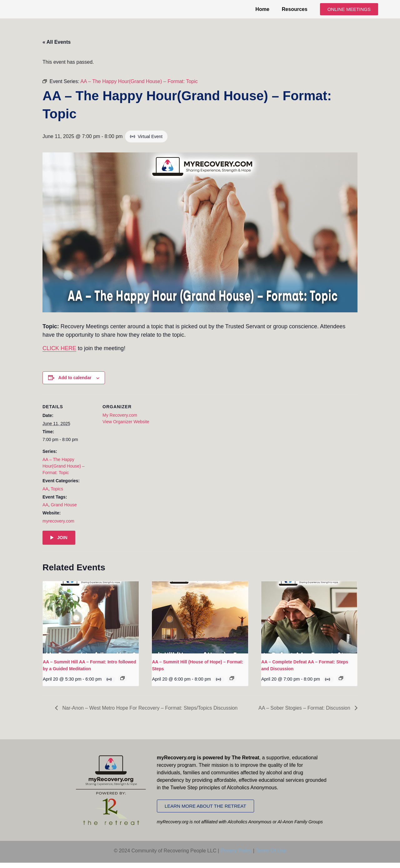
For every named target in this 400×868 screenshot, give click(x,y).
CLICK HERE (59, 354)
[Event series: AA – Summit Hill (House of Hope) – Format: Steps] (232, 683)
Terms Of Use (271, 856)
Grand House (64, 510)
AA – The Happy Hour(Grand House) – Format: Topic (64, 471)
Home (262, 12)
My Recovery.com (120, 420)
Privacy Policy (236, 856)
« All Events (57, 47)
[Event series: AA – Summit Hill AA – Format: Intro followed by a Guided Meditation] (122, 683)
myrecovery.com (58, 526)
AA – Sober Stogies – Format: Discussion (305, 713)
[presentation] (91, 623)
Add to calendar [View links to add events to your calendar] (75, 383)
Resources (295, 12)
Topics (57, 494)
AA (45, 494)
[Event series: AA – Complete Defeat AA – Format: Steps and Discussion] (341, 683)
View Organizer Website (126, 427)
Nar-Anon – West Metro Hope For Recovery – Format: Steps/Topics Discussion (149, 713)
